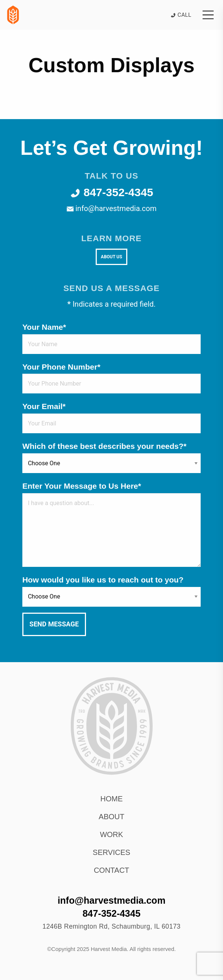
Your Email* (44, 406)
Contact (111, 870)
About (111, 817)
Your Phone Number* (61, 367)
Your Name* (44, 327)
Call (181, 15)
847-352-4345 (112, 192)
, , (111, 926)
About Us (111, 257)
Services (111, 852)
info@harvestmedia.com (112, 208)
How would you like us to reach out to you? (103, 580)
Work (111, 834)
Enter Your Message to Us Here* (82, 486)
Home (112, 799)
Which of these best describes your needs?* (104, 446)
